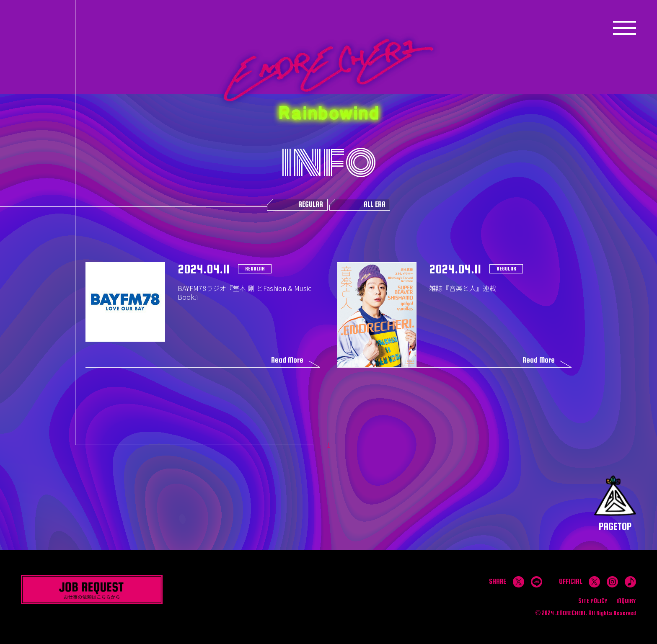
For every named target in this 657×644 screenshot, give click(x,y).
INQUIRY (626, 601)
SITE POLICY (593, 601)
